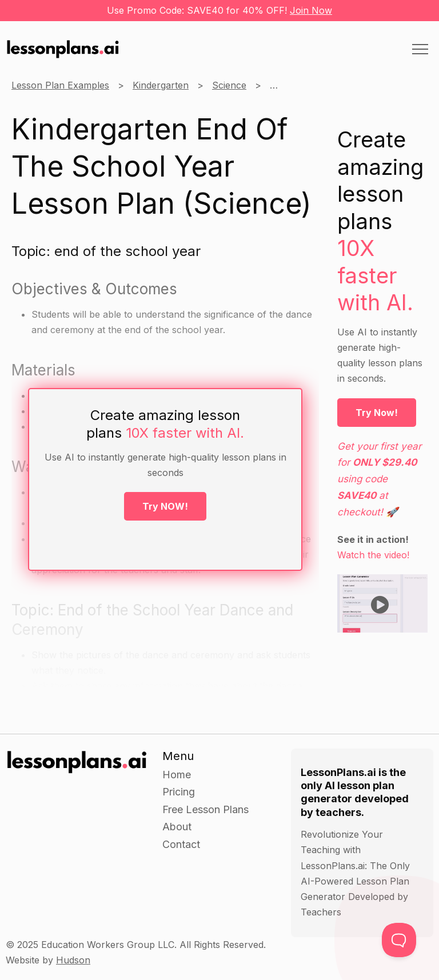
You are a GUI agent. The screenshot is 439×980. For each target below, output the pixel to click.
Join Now (311, 10)
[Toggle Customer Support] (399, 940)
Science (229, 85)
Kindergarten (161, 85)
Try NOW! (165, 506)
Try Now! (377, 413)
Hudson (73, 960)
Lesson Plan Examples (60, 85)
